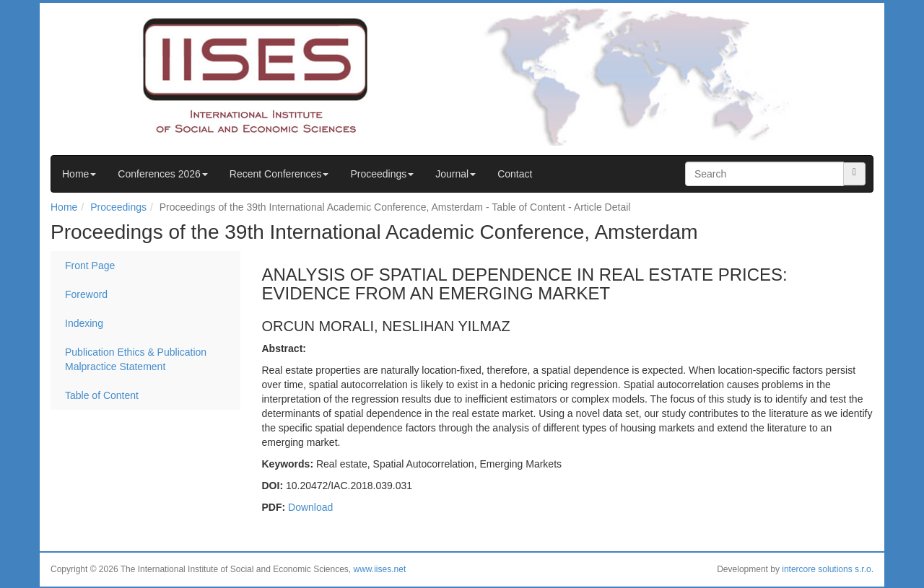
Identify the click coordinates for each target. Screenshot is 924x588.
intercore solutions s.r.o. (828, 569)
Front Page (90, 266)
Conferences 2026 (162, 174)
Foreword (86, 294)
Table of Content (102, 395)
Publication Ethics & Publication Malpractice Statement (136, 359)
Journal (456, 174)
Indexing (84, 323)
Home (79, 174)
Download (310, 507)
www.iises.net (380, 569)
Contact (515, 174)
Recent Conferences (279, 174)
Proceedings (382, 174)
